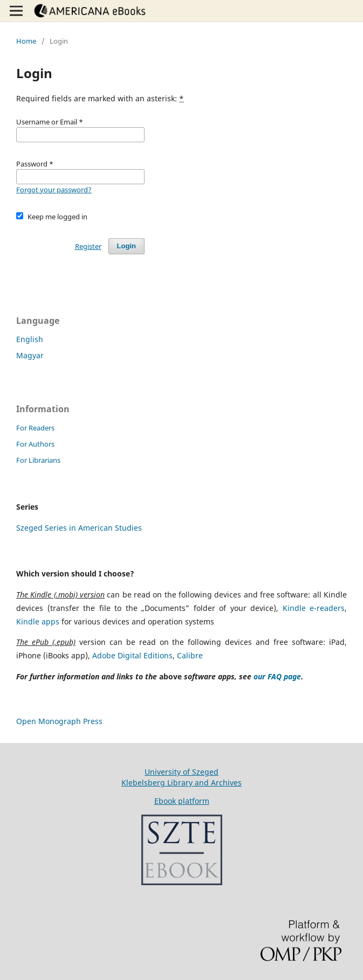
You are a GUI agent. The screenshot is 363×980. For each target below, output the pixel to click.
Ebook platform (182, 801)
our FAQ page (277, 676)
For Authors (35, 444)
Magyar (30, 355)
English (30, 339)
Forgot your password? (54, 190)
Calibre (190, 655)
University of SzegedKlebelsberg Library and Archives (181, 777)
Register (88, 246)
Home (26, 41)
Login (126, 246)
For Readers (35, 428)
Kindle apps (38, 621)
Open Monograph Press (59, 721)
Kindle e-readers (314, 608)
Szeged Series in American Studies (79, 528)
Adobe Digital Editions (132, 655)
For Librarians (38, 460)
